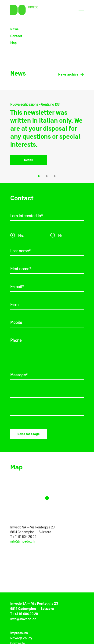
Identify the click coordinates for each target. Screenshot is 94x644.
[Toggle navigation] (81, 10)
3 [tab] (55, 177)
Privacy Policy (21, 638)
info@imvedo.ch (22, 541)
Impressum (19, 633)
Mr (56, 235)
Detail (29, 160)
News (14, 29)
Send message (29, 434)
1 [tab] (39, 177)
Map (13, 43)
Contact (16, 36)
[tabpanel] (47, 138)
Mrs (17, 235)
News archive (71, 74)
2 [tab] (47, 177)
